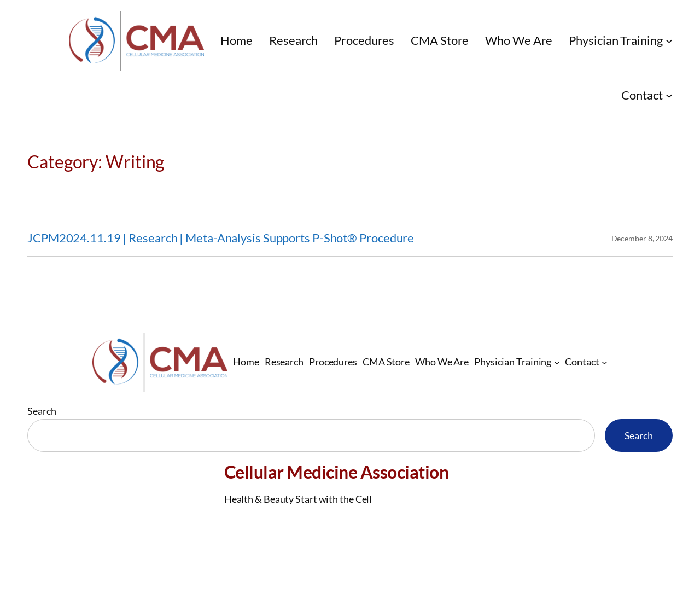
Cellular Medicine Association (337, 472)
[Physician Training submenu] (669, 41)
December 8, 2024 (642, 238)
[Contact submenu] (669, 95)
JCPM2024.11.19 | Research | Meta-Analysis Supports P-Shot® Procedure (221, 238)
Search (42, 411)
